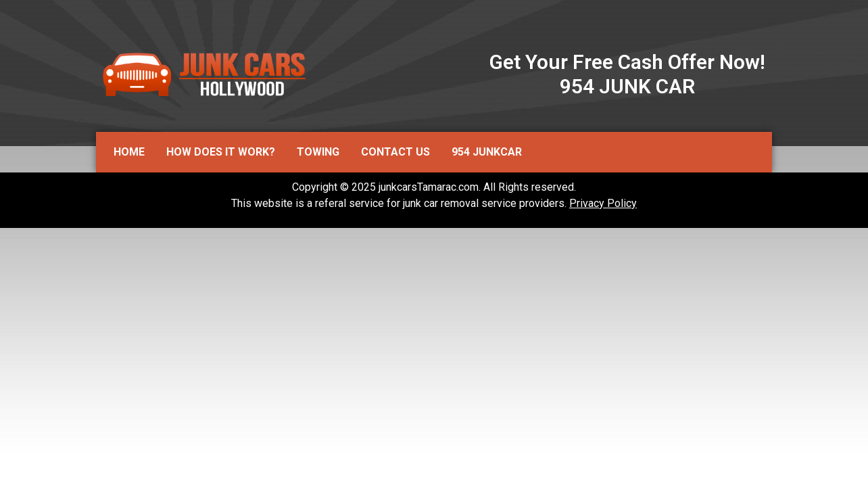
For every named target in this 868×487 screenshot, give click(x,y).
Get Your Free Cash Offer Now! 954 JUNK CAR (627, 74)
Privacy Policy (603, 203)
